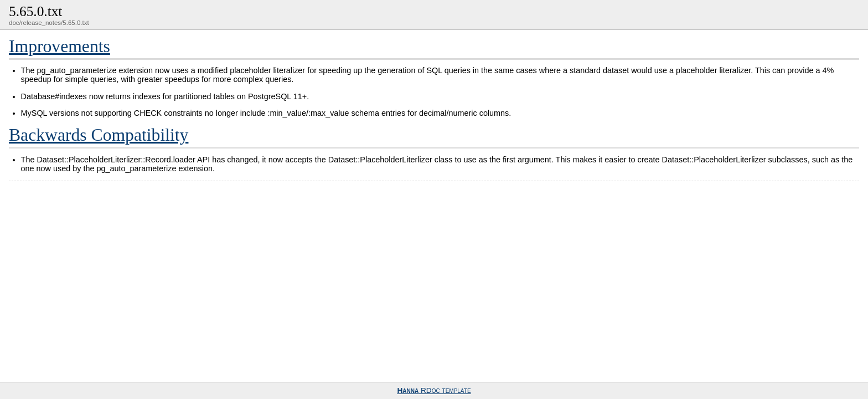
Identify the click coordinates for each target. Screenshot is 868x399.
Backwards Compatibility (99, 135)
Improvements (60, 46)
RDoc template (434, 390)
